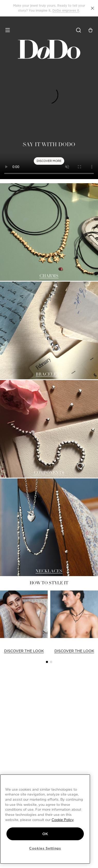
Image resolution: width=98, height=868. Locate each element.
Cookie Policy (63, 820)
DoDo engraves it (66, 10)
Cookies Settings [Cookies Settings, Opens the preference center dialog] (45, 848)
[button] (92, 8)
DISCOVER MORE (49, 161)
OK (45, 834)
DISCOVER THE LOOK (24, 651)
